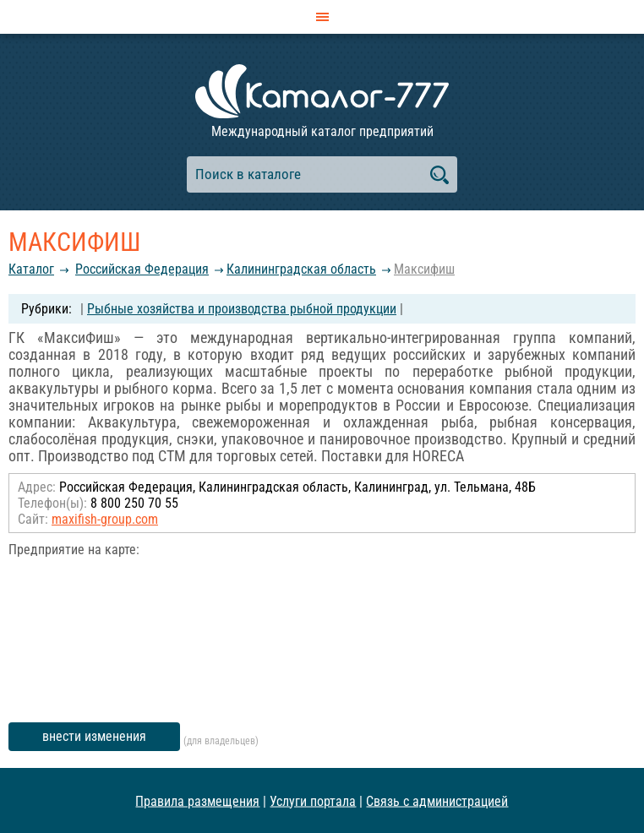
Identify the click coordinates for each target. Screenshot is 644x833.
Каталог (31, 269)
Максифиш (424, 269)
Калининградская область (301, 269)
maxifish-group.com (105, 519)
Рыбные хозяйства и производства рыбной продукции (242, 309)
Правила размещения (197, 800)
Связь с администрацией (437, 800)
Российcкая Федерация (142, 269)
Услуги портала (313, 800)
